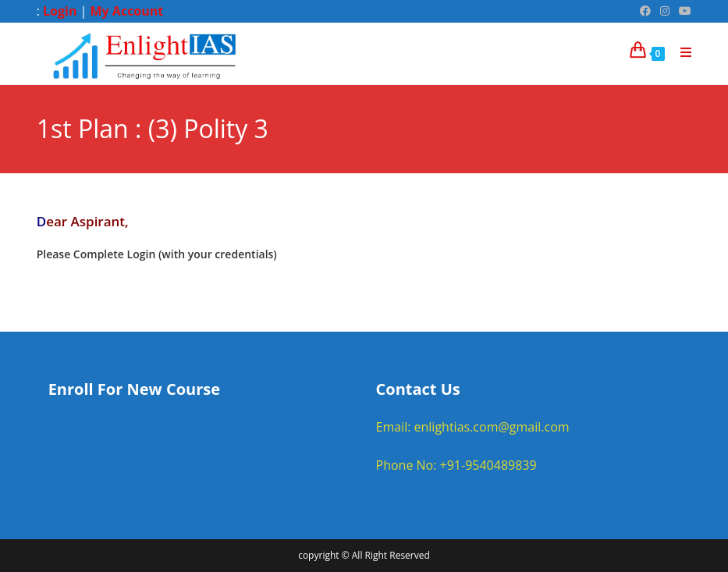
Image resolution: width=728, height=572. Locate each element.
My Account (127, 11)
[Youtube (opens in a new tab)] (683, 11)
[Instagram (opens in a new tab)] (665, 11)
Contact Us (418, 389)
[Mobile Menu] (680, 52)
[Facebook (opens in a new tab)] (645, 11)
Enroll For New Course (134, 389)
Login (60, 11)
